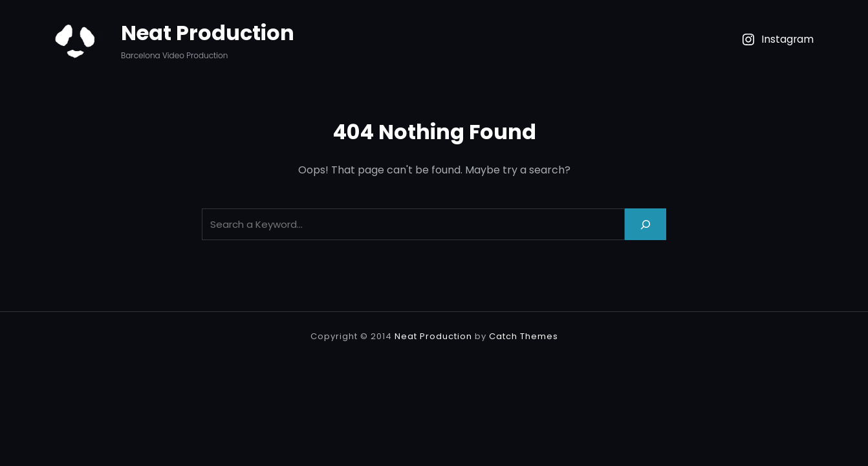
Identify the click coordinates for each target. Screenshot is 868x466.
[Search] (646, 224)
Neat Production (208, 33)
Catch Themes (524, 336)
